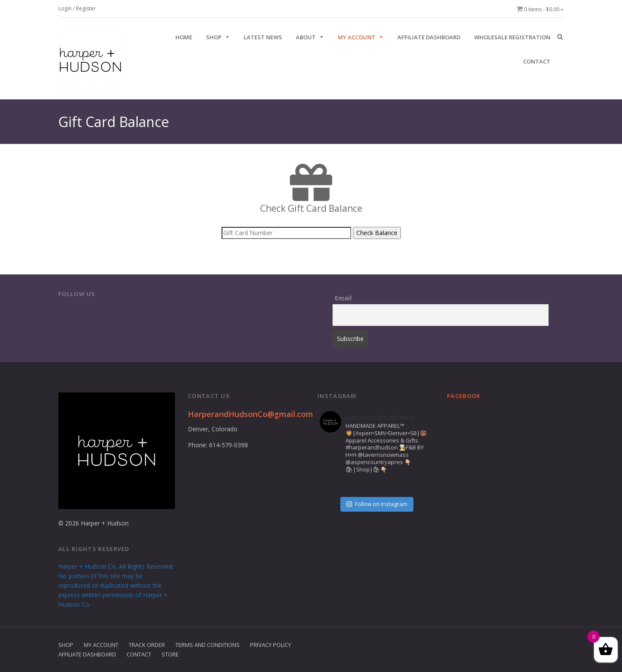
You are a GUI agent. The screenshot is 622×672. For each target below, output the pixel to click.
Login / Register (77, 8)
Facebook (464, 396)
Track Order (147, 645)
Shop (66, 645)
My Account (357, 37)
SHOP (214, 37)
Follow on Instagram (377, 504)
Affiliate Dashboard (429, 37)
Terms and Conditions (208, 645)
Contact (139, 654)
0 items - (540, 9)
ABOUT (306, 37)
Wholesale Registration (512, 37)
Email (343, 298)
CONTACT (537, 61)
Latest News (263, 37)
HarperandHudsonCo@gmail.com (251, 414)
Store (170, 654)
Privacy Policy (271, 645)
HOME (184, 37)
